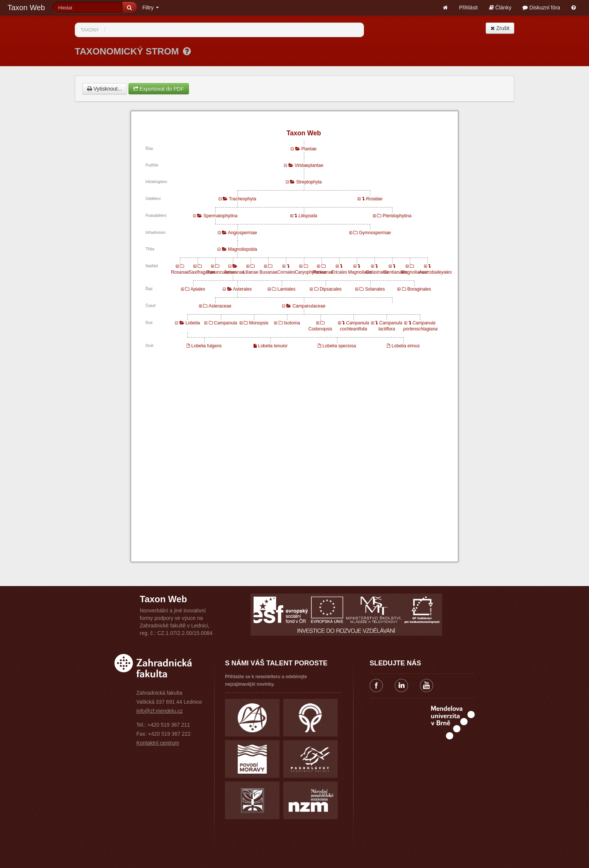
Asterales (242, 289)
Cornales (286, 272)
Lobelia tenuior (273, 346)
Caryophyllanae (310, 272)
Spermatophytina (220, 216)
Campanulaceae (309, 306)
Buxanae (268, 272)
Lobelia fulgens (206, 346)
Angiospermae (242, 233)
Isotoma (292, 323)
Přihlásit (468, 8)
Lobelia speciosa (339, 346)
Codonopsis (320, 329)
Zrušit (500, 28)
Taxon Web (26, 8)
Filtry (151, 8)
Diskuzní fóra (541, 8)
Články (500, 8)
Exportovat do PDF (159, 89)
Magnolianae (414, 272)
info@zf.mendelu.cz (159, 711)
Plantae (309, 149)
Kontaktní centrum (158, 743)
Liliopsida (308, 216)
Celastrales (377, 272)
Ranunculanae (221, 272)
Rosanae (180, 272)
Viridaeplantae (309, 165)
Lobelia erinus (406, 346)
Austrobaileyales (435, 272)
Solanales (375, 289)
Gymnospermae (375, 233)
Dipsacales (331, 289)
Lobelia (193, 323)
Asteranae (235, 272)
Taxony (90, 30)
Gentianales (396, 272)
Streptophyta (309, 182)
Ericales (339, 272)
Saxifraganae (202, 272)
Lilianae (250, 272)
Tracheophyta (242, 199)
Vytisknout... (105, 89)
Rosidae (374, 199)
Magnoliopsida (242, 249)
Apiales (198, 289)
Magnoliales (360, 272)
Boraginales (419, 289)
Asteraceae (220, 306)
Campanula (226, 323)
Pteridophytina (397, 216)
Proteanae (323, 272)
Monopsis (259, 323)
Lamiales (286, 289)
